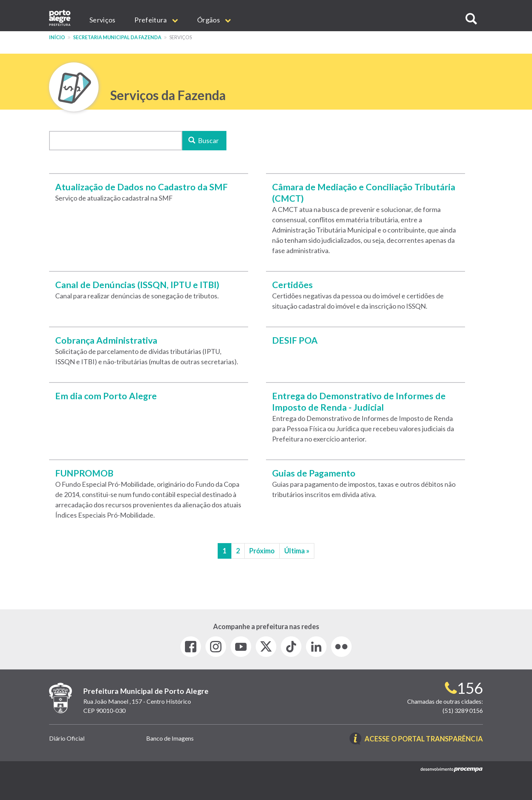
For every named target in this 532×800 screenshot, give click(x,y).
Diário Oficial (67, 738)
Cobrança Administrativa (106, 340)
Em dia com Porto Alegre (106, 396)
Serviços (102, 20)
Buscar (204, 140)
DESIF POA (295, 340)
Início (57, 37)
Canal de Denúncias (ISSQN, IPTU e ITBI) (137, 285)
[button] (471, 19)
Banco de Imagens (170, 738)
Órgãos (214, 20)
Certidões (292, 285)
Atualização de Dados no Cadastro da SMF (141, 187)
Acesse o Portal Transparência (424, 739)
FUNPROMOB (84, 473)
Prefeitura (156, 20)
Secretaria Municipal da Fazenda (117, 37)
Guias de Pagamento (314, 473)
